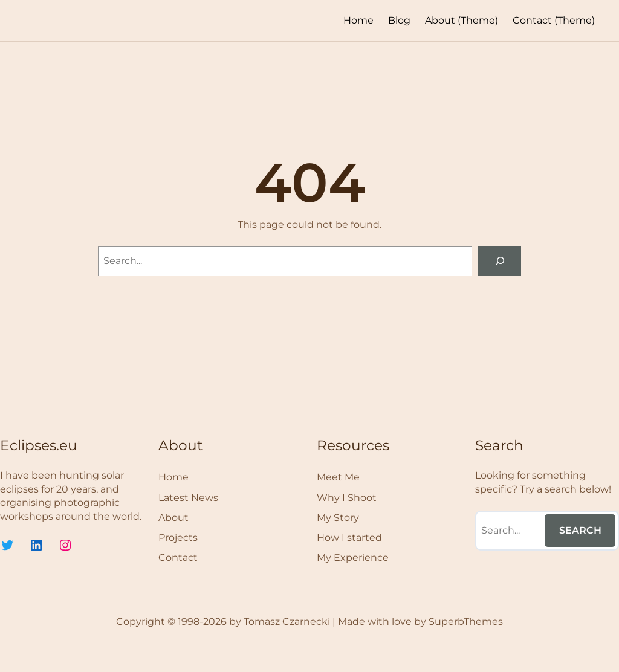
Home (358, 20)
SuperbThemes (466, 622)
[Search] (500, 261)
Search (580, 530)
